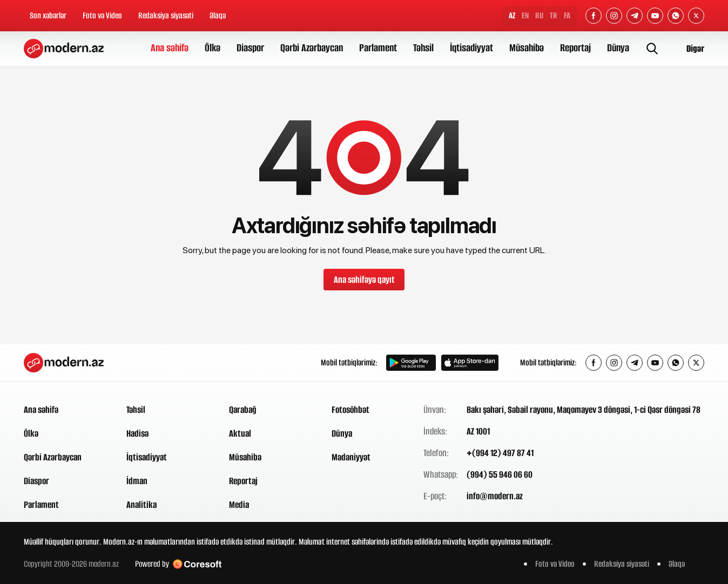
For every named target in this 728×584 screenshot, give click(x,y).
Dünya (618, 48)
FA (567, 15)
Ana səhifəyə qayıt (364, 280)
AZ (512, 15)
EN (525, 15)
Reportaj (575, 48)
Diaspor (250, 48)
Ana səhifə (170, 48)
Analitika (141, 505)
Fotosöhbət (350, 410)
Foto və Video (102, 15)
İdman (137, 481)
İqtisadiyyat (471, 48)
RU (539, 15)
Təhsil (423, 48)
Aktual (240, 433)
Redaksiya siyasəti (166, 15)
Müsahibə (527, 48)
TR (554, 15)
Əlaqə (218, 15)
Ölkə (213, 48)
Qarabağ (243, 410)
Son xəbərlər (48, 15)
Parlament (378, 48)
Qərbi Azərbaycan (312, 48)
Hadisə (137, 433)
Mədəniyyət (351, 457)
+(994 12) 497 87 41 (500, 453)
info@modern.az (495, 496)
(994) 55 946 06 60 (500, 474)
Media (239, 505)
